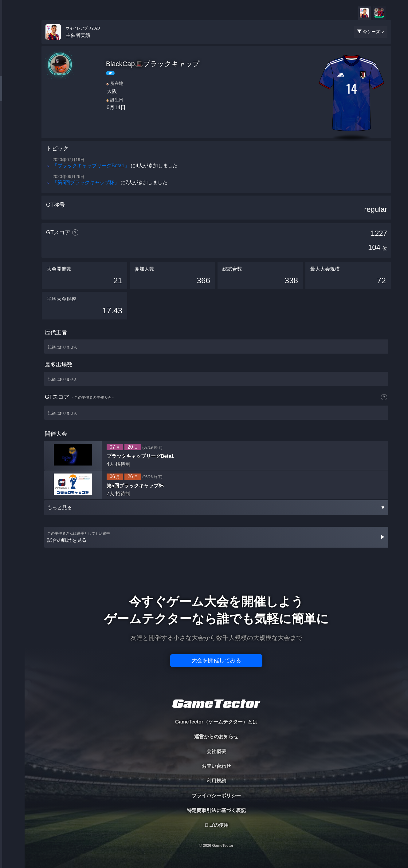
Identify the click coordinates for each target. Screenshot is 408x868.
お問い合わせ (216, 766)
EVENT (12, 144)
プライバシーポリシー (216, 796)
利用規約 (216, 781)
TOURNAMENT (12, 44)
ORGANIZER (12, 94)
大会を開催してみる (216, 660)
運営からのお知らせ (216, 737)
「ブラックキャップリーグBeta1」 (91, 166)
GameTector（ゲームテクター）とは (216, 722)
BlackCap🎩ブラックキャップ (153, 64)
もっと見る (216, 507)
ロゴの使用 (216, 825)
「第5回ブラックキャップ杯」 (86, 182)
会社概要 (216, 751)
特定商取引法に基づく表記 (216, 810)
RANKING (12, 119)
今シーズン (374, 32)
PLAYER (12, 69)
